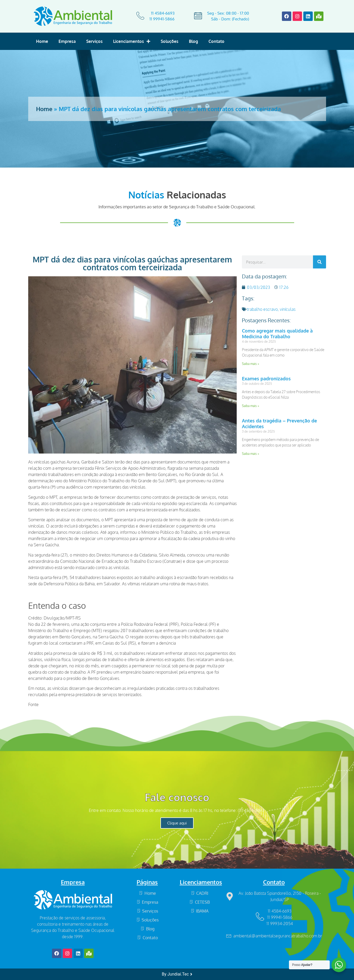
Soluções (170, 41)
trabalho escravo (262, 309)
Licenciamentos (132, 41)
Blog (193, 41)
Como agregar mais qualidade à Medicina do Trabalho (277, 334)
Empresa (67, 41)
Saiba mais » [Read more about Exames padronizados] (251, 406)
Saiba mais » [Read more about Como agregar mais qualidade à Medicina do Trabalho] (251, 364)
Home (42, 41)
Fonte (33, 704)
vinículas (288, 309)
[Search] (320, 262)
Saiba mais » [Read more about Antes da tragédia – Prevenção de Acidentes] (251, 454)
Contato (216, 41)
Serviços (94, 41)
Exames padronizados (266, 379)
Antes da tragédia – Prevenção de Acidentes (279, 423)
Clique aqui (177, 823)
